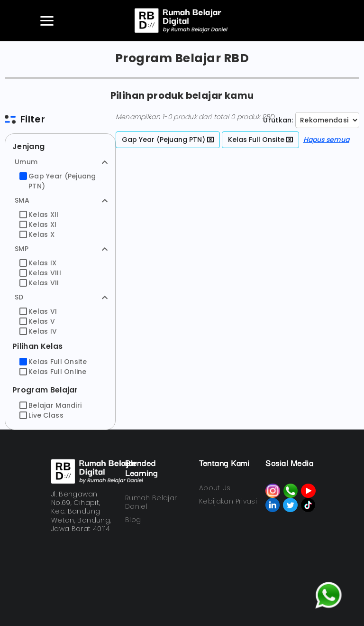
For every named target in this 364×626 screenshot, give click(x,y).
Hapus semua (326, 140)
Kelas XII (39, 215)
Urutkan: (278, 120)
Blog (133, 520)
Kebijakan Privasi (228, 501)
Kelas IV (38, 331)
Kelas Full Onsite (53, 362)
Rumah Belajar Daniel (151, 502)
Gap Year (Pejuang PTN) (58, 181)
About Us (215, 488)
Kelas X (37, 234)
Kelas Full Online (53, 372)
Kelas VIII (40, 273)
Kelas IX (38, 263)
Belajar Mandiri (50, 405)
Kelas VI (38, 311)
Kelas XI (38, 224)
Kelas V (37, 321)
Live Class (41, 415)
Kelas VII (39, 283)
